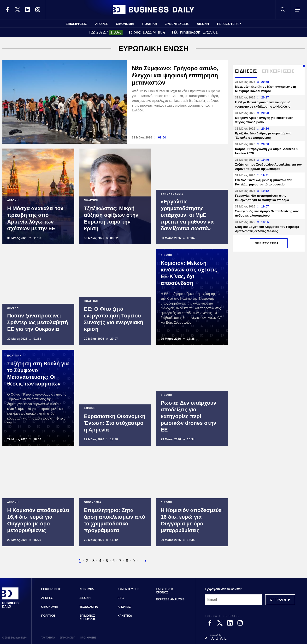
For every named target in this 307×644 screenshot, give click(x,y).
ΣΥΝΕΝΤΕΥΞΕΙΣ (177, 24)
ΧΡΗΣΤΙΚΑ (125, 616)
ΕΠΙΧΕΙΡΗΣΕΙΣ (76, 24)
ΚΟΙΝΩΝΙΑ (87, 589)
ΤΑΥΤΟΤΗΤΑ (48, 638)
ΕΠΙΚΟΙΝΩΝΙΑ (68, 638)
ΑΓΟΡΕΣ (101, 24)
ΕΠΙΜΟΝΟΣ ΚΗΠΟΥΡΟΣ (88, 617)
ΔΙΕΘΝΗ (203, 24)
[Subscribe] (278, 600)
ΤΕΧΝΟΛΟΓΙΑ (89, 607)
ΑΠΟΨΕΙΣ (124, 607)
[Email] (233, 600)
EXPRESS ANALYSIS (170, 599)
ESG (121, 598)
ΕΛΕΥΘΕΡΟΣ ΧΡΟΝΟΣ (165, 591)
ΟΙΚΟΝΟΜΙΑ (125, 24)
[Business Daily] (11, 607)
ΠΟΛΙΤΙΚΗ (150, 24)
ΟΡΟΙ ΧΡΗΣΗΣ (88, 638)
